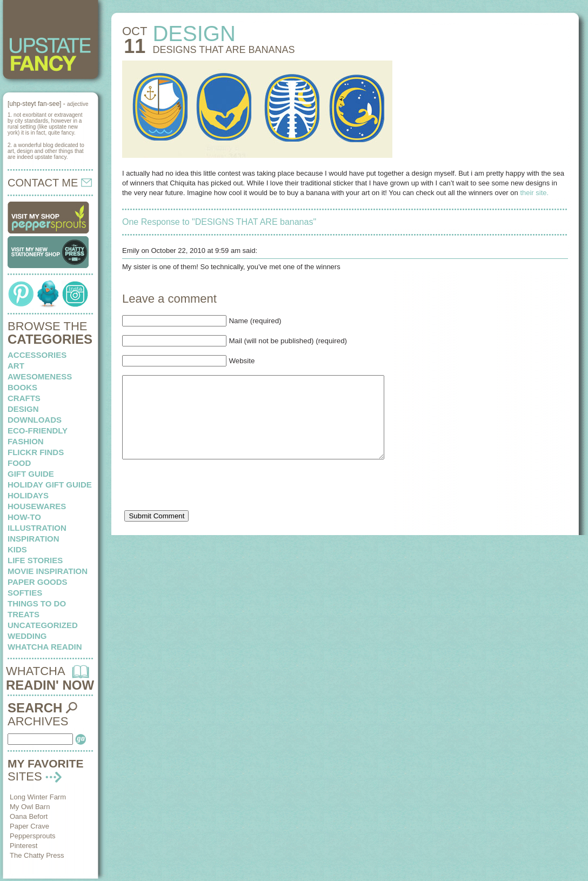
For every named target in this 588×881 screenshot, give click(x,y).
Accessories (37, 355)
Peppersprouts (33, 836)
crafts (24, 398)
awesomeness (40, 376)
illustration (37, 528)
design (23, 409)
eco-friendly (38, 431)
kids (17, 549)
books (22, 387)
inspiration (34, 539)
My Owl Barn (30, 807)
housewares (37, 506)
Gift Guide (31, 474)
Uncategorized (43, 625)
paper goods (38, 582)
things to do (37, 603)
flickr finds (36, 452)
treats (24, 614)
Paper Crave (29, 826)
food (19, 463)
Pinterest (24, 846)
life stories (35, 560)
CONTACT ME (50, 183)
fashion (26, 441)
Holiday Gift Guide (50, 485)
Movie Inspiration (48, 571)
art (16, 366)
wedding (27, 636)
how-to (24, 517)
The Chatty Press (37, 855)
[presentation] (204, 505)
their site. (534, 193)
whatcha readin (45, 647)
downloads (35, 420)
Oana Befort (29, 816)
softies (25, 593)
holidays (28, 495)
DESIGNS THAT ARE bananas (223, 50)
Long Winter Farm (38, 797)
